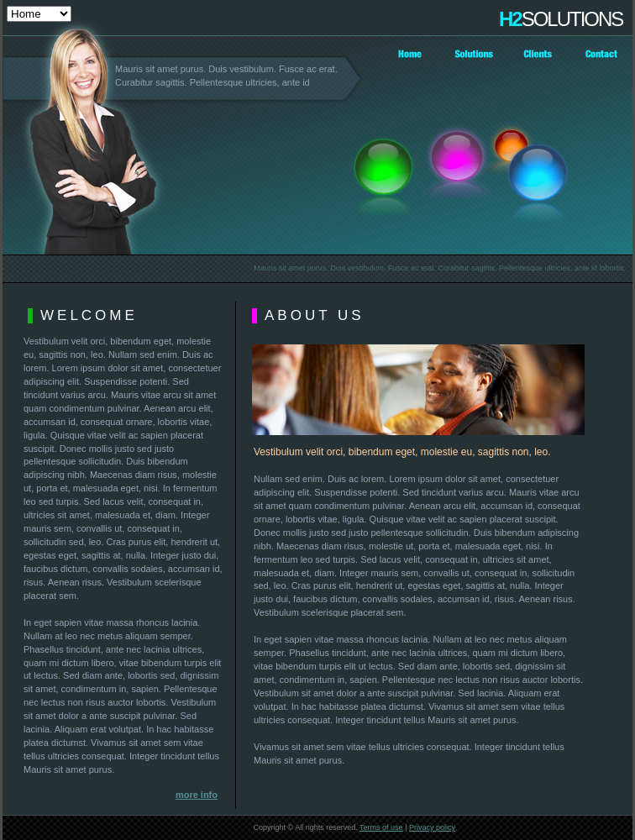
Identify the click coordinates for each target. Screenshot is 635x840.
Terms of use (381, 827)
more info (197, 795)
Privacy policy (432, 827)
